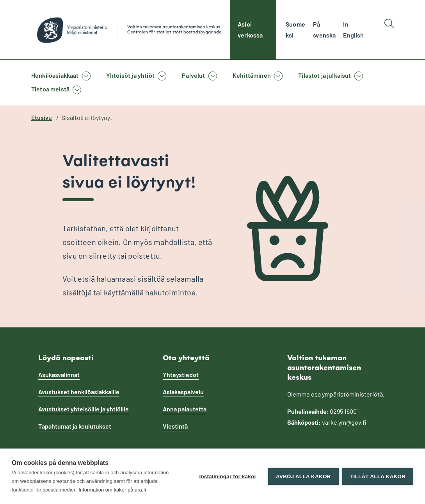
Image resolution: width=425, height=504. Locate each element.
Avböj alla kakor (303, 476)
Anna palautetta (185, 409)
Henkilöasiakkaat (55, 75)
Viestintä (175, 426)
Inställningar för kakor (228, 476)
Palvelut (193, 75)
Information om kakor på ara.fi (112, 490)
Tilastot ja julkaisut (325, 75)
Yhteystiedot (181, 374)
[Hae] (389, 30)
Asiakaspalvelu (183, 392)
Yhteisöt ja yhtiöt (130, 75)
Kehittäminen (252, 75)
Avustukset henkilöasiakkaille (79, 392)
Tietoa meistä (50, 89)
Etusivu (42, 117)
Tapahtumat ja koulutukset (75, 426)
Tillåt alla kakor (378, 476)
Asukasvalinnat (59, 374)
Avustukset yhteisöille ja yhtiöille (84, 409)
